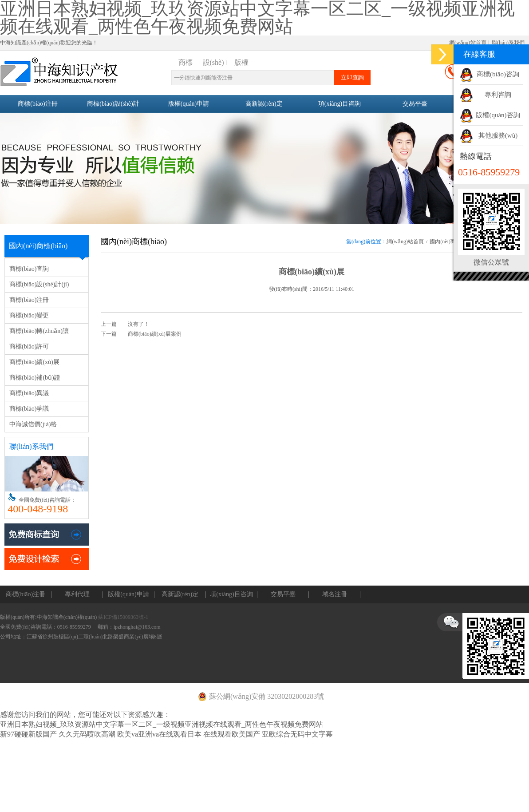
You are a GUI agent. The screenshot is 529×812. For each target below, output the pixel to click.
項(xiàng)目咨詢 (340, 104)
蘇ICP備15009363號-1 (123, 617)
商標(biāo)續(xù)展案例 (155, 334)
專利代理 (77, 594)
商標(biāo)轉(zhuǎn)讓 (39, 331)
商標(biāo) (185, 63)
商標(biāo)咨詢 (498, 74)
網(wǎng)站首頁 (468, 43)
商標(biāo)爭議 (29, 409)
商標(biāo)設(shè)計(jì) (113, 113)
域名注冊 (335, 594)
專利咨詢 (498, 95)
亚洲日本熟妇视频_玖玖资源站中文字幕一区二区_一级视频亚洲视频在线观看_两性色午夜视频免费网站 (162, 724)
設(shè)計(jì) (213, 63)
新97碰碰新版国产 (28, 734)
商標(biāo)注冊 (38, 104)
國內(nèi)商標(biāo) (452, 242)
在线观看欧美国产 (232, 734)
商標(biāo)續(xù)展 (34, 362)
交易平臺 (415, 104)
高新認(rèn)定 (264, 104)
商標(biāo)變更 (29, 315)
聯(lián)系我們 (508, 43)
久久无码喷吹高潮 (87, 734)
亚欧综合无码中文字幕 (297, 734)
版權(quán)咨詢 (498, 115)
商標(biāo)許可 (29, 347)
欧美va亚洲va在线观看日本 (159, 734)
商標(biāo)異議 (29, 393)
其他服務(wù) (498, 135)
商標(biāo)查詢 (29, 269)
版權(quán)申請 (189, 104)
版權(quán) (241, 63)
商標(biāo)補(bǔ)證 (35, 378)
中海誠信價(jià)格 (33, 424)
